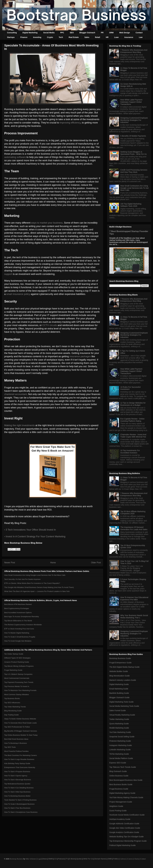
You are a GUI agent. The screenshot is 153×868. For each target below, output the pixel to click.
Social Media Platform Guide (121, 758)
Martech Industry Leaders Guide (123, 680)
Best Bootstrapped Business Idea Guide (126, 780)
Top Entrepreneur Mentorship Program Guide (128, 841)
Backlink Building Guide (119, 693)
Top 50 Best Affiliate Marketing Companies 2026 (133, 513)
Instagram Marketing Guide (121, 745)
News (45, 859)
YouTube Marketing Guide (120, 732)
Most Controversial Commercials (17, 678)
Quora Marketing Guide (119, 724)
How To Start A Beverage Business (18, 780)
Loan (116, 37)
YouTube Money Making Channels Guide (126, 797)
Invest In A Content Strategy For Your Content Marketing (36, 536)
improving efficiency (70, 123)
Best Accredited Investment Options (18, 613)
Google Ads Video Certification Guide (125, 828)
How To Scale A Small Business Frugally (20, 637)
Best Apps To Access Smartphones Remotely (22, 617)
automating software (15, 157)
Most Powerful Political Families (16, 751)
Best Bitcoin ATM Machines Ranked (18, 604)
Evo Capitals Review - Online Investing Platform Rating (132, 420)
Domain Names (100, 859)
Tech (61, 37)
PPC (62, 33)
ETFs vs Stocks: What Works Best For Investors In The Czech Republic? (32, 583)
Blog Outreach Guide (118, 771)
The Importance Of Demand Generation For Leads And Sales (134, 528)
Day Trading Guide (11, 715)
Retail (98, 37)
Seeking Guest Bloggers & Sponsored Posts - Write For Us (134, 153)
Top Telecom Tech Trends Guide (123, 767)
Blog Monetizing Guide (13, 711)
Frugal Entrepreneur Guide (120, 663)
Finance (24, 37)
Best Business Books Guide (121, 784)
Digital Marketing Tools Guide (121, 702)
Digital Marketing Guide (119, 684)
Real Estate (74, 37)
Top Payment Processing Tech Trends (19, 682)
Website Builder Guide (119, 671)
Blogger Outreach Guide (119, 697)
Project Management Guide (121, 802)
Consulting (12, 33)
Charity (137, 859)
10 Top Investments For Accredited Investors (130, 452)
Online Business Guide (119, 776)
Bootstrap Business (16, 859)
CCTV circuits (50, 325)
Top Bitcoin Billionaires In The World (18, 621)
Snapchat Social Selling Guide (122, 737)
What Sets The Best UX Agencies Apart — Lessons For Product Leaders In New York (37, 591)
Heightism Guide (116, 806)
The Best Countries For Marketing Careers (21, 755)
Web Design (125, 33)
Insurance (129, 37)
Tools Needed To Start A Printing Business (20, 800)
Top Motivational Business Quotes (17, 784)
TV (67, 859)
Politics (116, 859)
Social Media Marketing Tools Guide (124, 706)
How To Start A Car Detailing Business (19, 788)
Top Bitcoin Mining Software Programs (19, 666)
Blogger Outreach (87, 33)
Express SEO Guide (118, 763)
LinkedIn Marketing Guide (120, 750)
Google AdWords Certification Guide (124, 824)
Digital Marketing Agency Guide (122, 793)
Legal (39, 859)
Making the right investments (19, 425)
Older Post (96, 563)
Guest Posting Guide (118, 811)
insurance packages (80, 356)
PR (102, 33)
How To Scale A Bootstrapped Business (19, 804)
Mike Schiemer (31, 859)
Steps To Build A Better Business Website (20, 719)
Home (53, 563)
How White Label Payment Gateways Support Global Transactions (131, 102)
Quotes (79, 859)
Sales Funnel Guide (118, 710)
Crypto (50, 37)
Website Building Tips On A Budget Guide (126, 837)
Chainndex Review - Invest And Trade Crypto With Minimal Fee (133, 436)
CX (55, 859)
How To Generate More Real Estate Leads (20, 723)
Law (141, 37)
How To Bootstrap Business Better (17, 796)
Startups (11, 37)
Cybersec (123, 859)
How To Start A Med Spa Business (17, 792)
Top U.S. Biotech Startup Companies (18, 674)
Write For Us (88, 859)
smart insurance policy (18, 294)
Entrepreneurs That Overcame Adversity (20, 767)
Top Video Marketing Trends (15, 707)
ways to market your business (47, 223)
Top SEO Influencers (12, 703)
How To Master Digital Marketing (17, 633)
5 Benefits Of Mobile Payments (133, 136)
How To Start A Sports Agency (16, 776)
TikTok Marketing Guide (119, 754)
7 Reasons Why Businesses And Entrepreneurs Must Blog (134, 51)
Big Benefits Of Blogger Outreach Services (21, 731)
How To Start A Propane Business (17, 772)
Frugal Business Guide (119, 789)
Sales (87, 37)
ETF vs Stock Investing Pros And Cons (19, 629)
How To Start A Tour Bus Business (17, 808)
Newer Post (10, 563)
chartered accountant (15, 394)
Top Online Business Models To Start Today (21, 735)
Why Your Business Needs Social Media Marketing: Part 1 (134, 617)
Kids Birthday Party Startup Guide (17, 763)
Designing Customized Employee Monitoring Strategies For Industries (134, 120)
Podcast (61, 859)
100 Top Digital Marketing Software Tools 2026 (131, 205)
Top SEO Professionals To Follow (17, 727)
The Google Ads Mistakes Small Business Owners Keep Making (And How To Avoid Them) (39, 587)
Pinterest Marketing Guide (120, 741)
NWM (51, 859)
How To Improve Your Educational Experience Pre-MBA (134, 598)
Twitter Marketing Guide (119, 719)
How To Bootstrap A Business (16, 743)
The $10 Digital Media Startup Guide (124, 667)
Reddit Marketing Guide (119, 728)
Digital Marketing (30, 33)
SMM (110, 859)
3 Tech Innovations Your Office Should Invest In (31, 530)
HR (107, 37)
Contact (139, 33)
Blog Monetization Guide (120, 676)
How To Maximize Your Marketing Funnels (20, 690)
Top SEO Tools (10, 747)
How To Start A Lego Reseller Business (19, 759)
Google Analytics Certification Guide (124, 832)
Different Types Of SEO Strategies (17, 658)
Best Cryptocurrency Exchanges (17, 608)
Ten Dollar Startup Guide (14, 654)
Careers (130, 859)
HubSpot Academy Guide (120, 819)
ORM (111, 33)
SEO (72, 33)
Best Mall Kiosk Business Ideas (16, 739)
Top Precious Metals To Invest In (17, 686)
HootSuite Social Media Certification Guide (127, 815)
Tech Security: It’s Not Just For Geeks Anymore (22, 579)
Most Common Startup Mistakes (17, 694)
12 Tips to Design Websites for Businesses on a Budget (133, 404)
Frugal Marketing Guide (13, 670)
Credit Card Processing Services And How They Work (134, 171)
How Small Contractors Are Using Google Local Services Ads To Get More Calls (35, 575)
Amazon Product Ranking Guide (17, 662)
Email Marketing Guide (119, 689)
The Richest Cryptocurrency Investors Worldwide (23, 625)
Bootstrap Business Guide (120, 658)
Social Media (49, 33)
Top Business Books (12, 698)
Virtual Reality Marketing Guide (122, 715)
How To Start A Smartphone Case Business (21, 812)
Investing (37, 37)
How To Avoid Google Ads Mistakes (18, 641)
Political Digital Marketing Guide (123, 845)
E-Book (72, 859)
